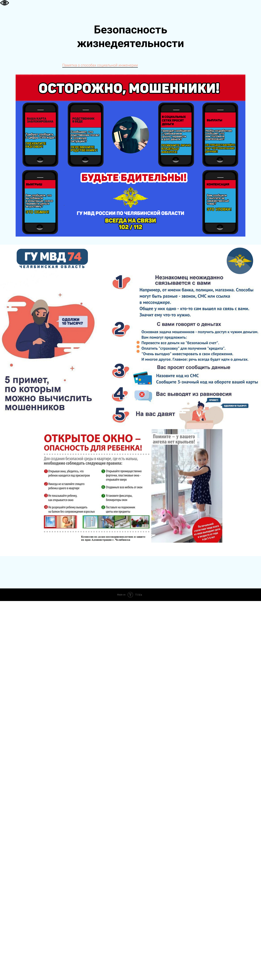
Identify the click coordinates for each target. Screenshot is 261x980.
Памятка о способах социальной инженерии (100, 65)
